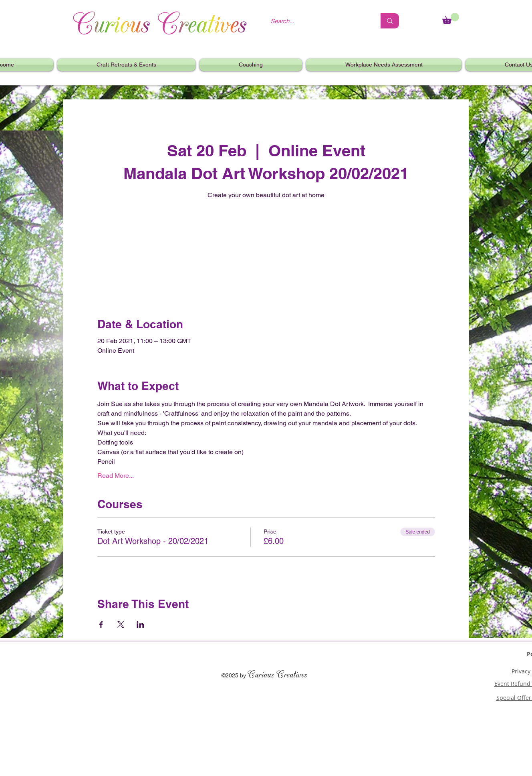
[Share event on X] (121, 624)
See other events (266, 239)
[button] (126, 65)
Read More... (116, 476)
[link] (451, 18)
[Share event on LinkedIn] (140, 624)
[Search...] (317, 21)
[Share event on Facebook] (101, 624)
